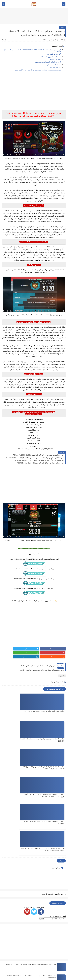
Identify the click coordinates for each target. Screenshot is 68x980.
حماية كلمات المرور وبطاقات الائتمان (50, 57)
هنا (59, 804)
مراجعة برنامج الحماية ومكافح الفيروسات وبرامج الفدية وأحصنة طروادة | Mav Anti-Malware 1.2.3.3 (19, 732)
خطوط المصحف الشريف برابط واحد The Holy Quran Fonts (38, 941)
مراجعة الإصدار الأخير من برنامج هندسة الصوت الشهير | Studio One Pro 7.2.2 (39, 460)
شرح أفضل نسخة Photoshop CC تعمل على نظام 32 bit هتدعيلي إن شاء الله (33, 952)
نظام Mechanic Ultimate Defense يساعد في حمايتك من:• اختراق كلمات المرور (38, 70)
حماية (62, 27)
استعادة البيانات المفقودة (54, 65)
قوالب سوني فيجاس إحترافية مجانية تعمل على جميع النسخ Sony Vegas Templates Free (30, 896)
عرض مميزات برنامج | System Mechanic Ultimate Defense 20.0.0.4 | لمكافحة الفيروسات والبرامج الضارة (32, 51)
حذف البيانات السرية (55, 67)
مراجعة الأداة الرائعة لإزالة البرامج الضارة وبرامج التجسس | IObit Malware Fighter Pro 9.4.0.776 (50, 732)
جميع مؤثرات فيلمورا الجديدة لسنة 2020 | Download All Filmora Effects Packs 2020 (31, 874)
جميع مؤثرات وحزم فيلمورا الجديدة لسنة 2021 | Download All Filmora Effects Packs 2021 (29, 930)
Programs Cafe (25, 972)
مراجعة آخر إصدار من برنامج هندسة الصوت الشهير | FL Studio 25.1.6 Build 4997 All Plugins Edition (33, 458)
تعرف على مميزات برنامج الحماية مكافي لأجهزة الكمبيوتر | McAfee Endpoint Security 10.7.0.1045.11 (18, 760)
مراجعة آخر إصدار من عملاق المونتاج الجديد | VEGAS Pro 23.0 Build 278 (40, 463)
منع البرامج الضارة (56, 59)
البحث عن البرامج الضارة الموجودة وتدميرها (48, 62)
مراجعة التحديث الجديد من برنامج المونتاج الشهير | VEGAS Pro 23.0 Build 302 (38, 455)
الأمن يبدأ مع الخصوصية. (54, 54)
